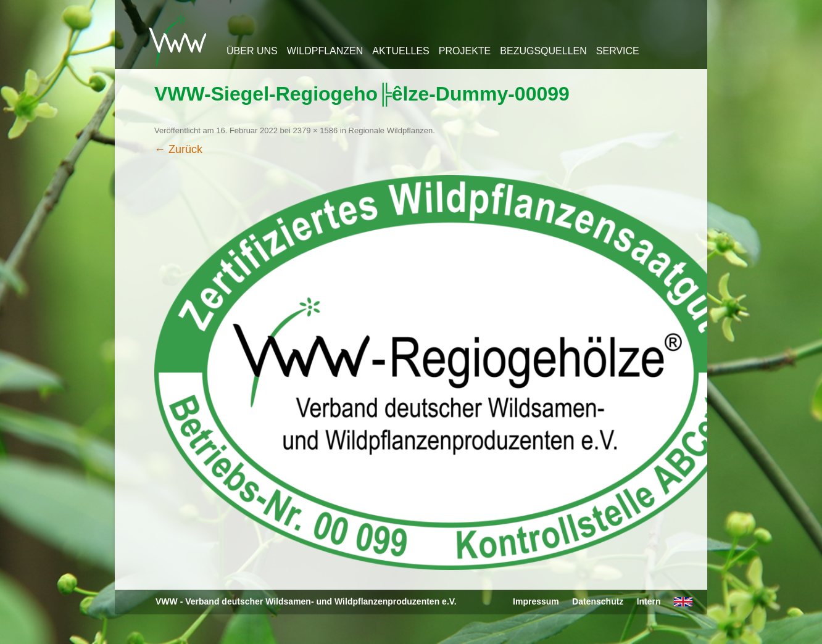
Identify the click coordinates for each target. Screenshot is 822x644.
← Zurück (178, 149)
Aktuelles (401, 51)
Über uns (252, 51)
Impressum (536, 601)
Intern (649, 601)
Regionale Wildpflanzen (391, 130)
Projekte (465, 51)
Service (618, 51)
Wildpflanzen (325, 51)
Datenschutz (598, 601)
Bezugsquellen (543, 51)
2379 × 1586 (316, 130)
